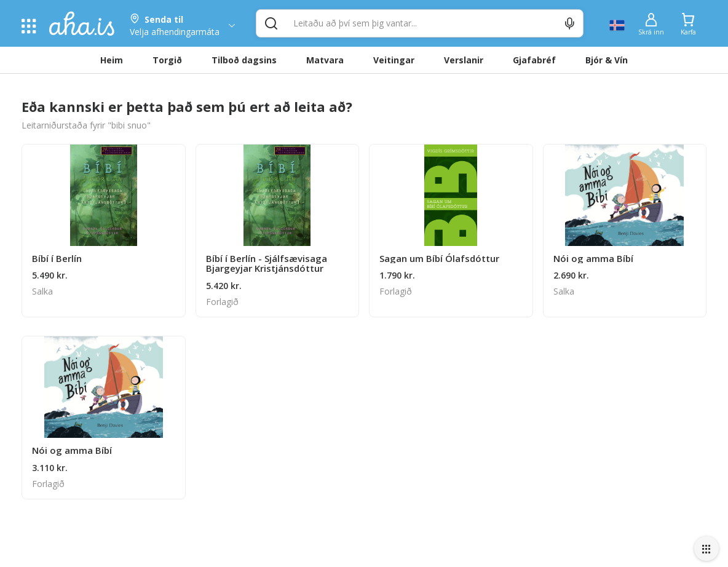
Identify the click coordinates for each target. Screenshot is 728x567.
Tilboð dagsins (244, 60)
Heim (112, 60)
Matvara (325, 60)
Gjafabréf (534, 60)
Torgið (167, 60)
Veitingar (394, 60)
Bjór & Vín (607, 60)
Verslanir (464, 60)
